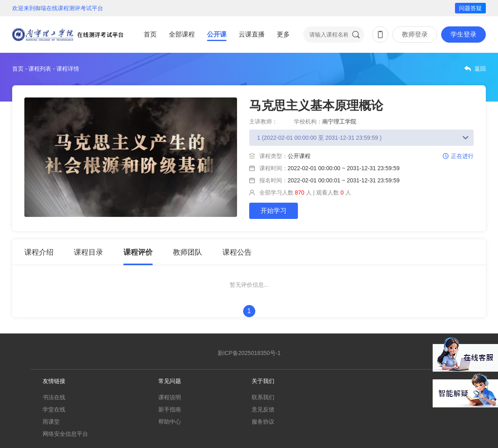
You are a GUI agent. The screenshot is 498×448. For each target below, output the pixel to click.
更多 (283, 34)
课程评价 (138, 252)
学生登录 (464, 34)
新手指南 (170, 409)
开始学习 (274, 211)
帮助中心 (170, 422)
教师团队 (188, 252)
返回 (480, 69)
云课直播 (252, 34)
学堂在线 (54, 409)
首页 (150, 34)
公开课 (217, 34)
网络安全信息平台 (65, 434)
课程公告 (237, 252)
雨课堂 (51, 422)
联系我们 (263, 397)
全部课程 (182, 34)
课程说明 (170, 397)
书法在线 (54, 397)
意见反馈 (263, 409)
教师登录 (415, 34)
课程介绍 (39, 252)
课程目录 (88, 252)
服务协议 (263, 422)
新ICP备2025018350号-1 (249, 353)
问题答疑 (470, 8)
